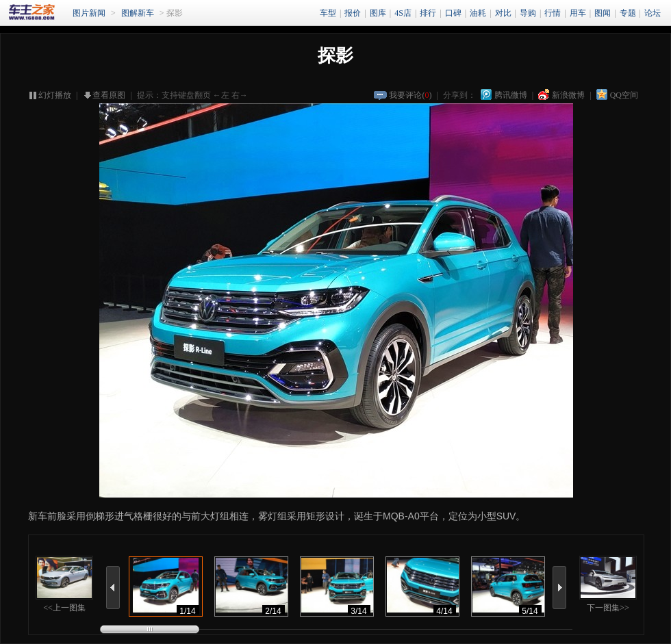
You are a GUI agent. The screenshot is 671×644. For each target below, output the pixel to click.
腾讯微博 (511, 95)
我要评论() (410, 95)
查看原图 (109, 95)
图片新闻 (89, 13)
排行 (428, 13)
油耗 (478, 13)
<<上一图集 (64, 584)
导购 (528, 13)
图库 (378, 13)
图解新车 (138, 13)
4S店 (403, 13)
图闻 (603, 13)
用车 (578, 13)
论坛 (653, 13)
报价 (353, 13)
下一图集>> (608, 584)
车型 (328, 13)
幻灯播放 (55, 95)
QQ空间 (624, 95)
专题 (628, 13)
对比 (503, 13)
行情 (553, 13)
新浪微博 (568, 95)
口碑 (453, 13)
